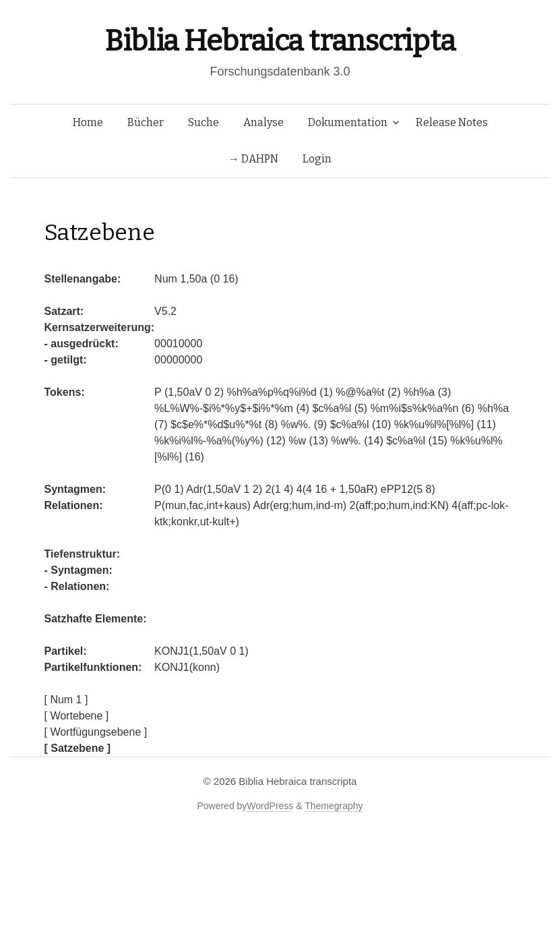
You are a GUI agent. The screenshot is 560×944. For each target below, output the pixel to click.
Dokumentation (348, 122)
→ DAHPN (253, 159)
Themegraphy (334, 806)
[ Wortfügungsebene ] (96, 732)
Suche (204, 122)
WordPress (270, 806)
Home (88, 122)
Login (317, 159)
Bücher (146, 122)
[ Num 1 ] (66, 700)
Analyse (263, 122)
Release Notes (452, 122)
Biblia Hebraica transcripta (280, 41)
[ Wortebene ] (77, 716)
